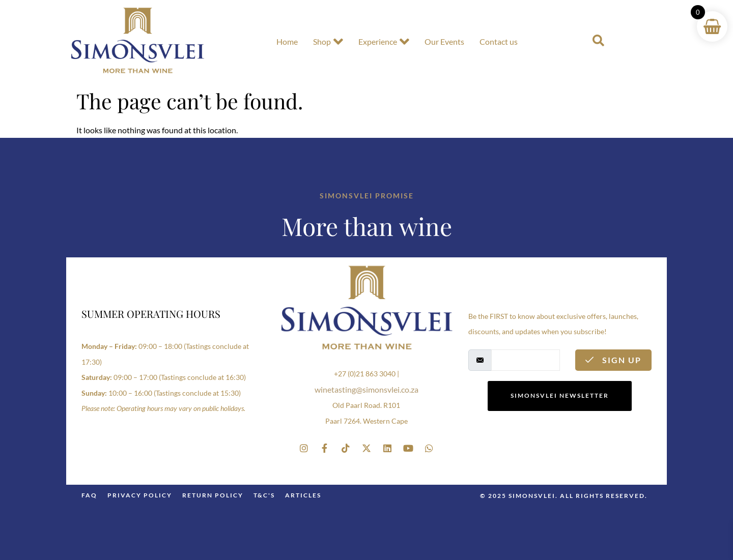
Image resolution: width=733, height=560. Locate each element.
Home (287, 41)
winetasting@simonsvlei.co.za (366, 389)
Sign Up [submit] (613, 360)
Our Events (444, 41)
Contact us (499, 41)
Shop (328, 42)
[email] (526, 360)
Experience (384, 42)
